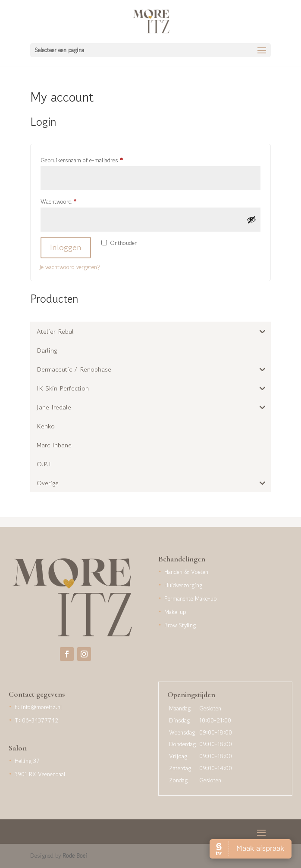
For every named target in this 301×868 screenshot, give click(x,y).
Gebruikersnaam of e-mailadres (91, 159)
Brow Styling (180, 625)
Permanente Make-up (190, 598)
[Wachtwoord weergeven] (251, 220)
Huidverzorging (183, 585)
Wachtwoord (67, 201)
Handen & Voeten (186, 572)
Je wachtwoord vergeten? (70, 267)
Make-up (175, 612)
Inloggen (66, 247)
